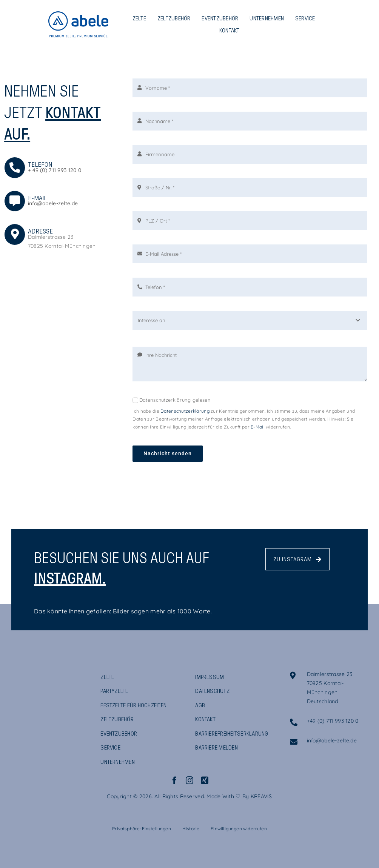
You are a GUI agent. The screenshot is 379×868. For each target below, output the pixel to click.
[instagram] (189, 780)
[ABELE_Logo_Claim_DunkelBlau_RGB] (40, 675)
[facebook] (174, 780)
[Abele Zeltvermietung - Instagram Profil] (297, 559)
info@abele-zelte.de (53, 203)
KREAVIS (261, 796)
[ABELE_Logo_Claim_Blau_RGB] (78, 15)
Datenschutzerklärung (185, 411)
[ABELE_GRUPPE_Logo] (40, 713)
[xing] (205, 780)
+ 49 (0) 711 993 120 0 (55, 170)
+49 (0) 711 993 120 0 (333, 721)
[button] (142, 829)
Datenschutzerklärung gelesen (175, 400)
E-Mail (258, 427)
